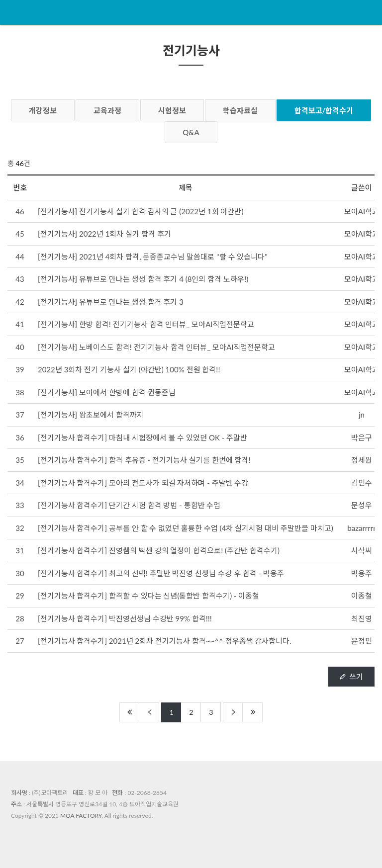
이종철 (362, 596)
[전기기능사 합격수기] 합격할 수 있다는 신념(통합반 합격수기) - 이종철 (148, 596)
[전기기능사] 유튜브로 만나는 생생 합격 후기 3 (111, 302)
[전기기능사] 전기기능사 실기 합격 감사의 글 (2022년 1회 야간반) (141, 211)
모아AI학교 (362, 211)
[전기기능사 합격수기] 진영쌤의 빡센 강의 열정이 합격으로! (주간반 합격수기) (159, 550)
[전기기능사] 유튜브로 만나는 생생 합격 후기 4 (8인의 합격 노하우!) (143, 279)
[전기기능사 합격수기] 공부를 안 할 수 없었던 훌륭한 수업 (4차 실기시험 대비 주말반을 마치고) (186, 528)
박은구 (362, 437)
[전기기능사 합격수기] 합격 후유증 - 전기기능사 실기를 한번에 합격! (144, 460)
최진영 (362, 618)
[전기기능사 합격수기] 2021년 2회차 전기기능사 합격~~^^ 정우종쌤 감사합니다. (165, 641)
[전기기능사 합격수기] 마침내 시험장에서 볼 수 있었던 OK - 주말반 (143, 437)
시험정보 (172, 110)
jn (362, 415)
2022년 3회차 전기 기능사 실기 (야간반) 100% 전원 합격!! (129, 369)
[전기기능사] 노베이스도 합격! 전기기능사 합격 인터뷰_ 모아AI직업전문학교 (157, 347)
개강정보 (43, 110)
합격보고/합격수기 (324, 110)
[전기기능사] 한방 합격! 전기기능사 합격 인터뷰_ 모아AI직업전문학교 (146, 324)
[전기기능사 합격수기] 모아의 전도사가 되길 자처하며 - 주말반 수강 (143, 483)
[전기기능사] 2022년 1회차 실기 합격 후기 (104, 234)
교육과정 (107, 110)
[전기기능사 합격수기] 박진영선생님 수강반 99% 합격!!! (125, 618)
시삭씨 (362, 550)
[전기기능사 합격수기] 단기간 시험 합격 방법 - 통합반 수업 (129, 505)
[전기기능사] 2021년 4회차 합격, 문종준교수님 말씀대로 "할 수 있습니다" (153, 257)
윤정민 (362, 641)
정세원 (362, 460)
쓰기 (351, 677)
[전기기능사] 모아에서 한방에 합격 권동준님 (107, 392)
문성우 (362, 505)
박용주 (362, 573)
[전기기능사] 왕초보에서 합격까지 (91, 415)
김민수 (362, 483)
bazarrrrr (361, 528)
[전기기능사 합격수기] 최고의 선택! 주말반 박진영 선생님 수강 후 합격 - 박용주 (161, 573)
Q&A (191, 132)
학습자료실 (240, 110)
